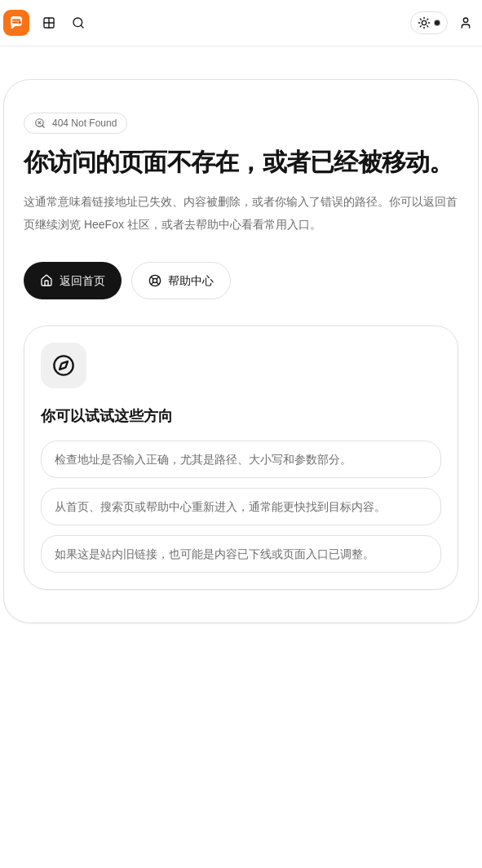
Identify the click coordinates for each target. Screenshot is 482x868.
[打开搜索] (78, 23)
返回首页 (73, 281)
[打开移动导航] (49, 23)
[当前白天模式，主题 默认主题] (429, 23)
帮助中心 (181, 281)
